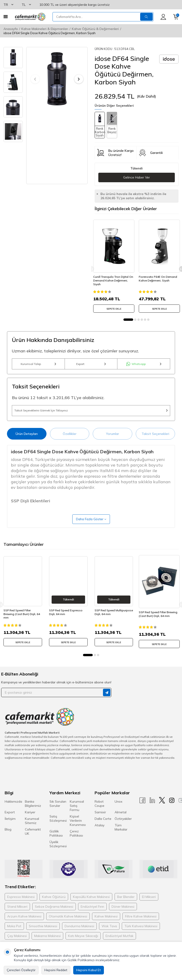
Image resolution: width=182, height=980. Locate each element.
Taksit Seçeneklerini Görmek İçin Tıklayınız (91, 415)
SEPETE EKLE (114, 307)
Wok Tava (109, 934)
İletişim (10, 826)
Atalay (99, 833)
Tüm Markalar (121, 835)
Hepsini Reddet (56, 970)
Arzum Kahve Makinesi (24, 924)
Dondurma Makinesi (79, 934)
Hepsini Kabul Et (89, 970)
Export (91, 365)
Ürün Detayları (27, 440)
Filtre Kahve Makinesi (141, 924)
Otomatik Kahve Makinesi (68, 924)
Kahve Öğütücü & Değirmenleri (95, 29)
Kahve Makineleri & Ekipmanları (45, 29)
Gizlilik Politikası (56, 841)
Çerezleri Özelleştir (21, 970)
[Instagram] (172, 808)
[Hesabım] (163, 17)
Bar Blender (126, 904)
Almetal (121, 820)
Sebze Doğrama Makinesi (54, 914)
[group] (57, 79)
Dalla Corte (103, 826)
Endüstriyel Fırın (92, 914)
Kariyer (30, 820)
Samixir (100, 820)
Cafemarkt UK (33, 839)
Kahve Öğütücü (54, 904)
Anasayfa (11, 29)
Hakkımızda (13, 809)
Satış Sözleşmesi (58, 826)
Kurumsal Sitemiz (32, 828)
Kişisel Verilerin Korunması (78, 828)
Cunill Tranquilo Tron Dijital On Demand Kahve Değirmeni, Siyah (112, 279)
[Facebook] (142, 808)
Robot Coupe (99, 811)
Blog (8, 837)
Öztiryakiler (123, 826)
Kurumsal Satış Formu (77, 813)
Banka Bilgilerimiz (33, 811)
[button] (35, 79)
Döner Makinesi (123, 914)
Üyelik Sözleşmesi (58, 851)
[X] (162, 808)
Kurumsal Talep (38, 365)
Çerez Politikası (76, 841)
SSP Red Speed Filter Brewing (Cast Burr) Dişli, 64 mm (22, 622)
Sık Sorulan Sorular (58, 811)
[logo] (30, 17)
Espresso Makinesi (21, 904)
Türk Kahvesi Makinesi (141, 934)
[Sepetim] (176, 17)
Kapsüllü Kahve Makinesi (91, 904)
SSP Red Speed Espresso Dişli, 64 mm (66, 621)
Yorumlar (113, 440)
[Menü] (6, 17)
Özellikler (70, 440)
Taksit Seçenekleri (155, 440)
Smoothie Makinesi (43, 934)
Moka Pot (14, 934)
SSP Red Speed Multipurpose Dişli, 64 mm (114, 621)
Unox (119, 809)
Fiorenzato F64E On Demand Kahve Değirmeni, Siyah (159, 277)
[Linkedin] (152, 808)
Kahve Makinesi (106, 924)
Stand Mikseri (17, 914)
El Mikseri (149, 904)
